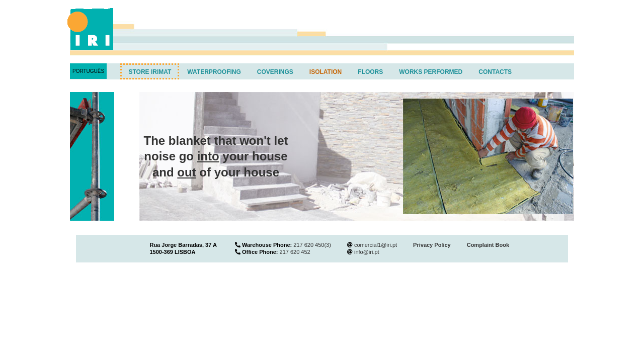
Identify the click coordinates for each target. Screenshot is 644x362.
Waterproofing (214, 72)
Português (88, 71)
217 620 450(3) (312, 245)
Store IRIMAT (150, 72)
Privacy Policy (432, 245)
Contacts (495, 72)
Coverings (275, 72)
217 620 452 (295, 252)
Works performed (431, 72)
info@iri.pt (367, 252)
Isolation (326, 72)
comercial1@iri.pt (376, 245)
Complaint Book (488, 245)
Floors (370, 72)
